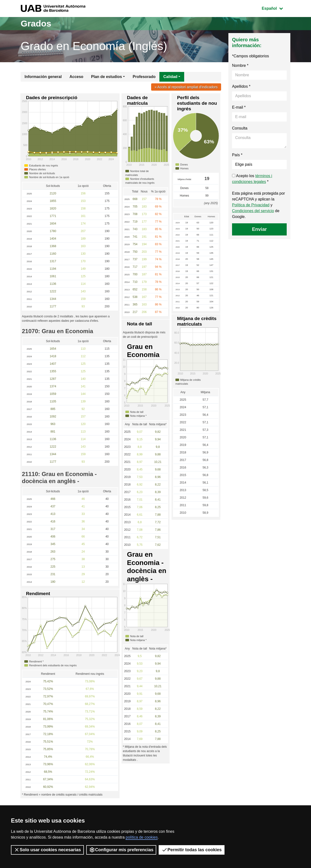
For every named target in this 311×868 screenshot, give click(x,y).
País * (237, 155)
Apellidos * (241, 86)
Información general (43, 77)
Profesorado (144, 77)
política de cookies (142, 837)
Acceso (76, 77)
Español (276, 8)
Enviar (259, 229)
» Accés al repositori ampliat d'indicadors (186, 87)
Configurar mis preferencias (121, 850)
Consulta (240, 128)
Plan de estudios (107, 77)
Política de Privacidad (251, 205)
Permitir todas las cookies (192, 850)
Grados (36, 23)
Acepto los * (252, 179)
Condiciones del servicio (253, 211)
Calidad (170, 77)
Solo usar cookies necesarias (47, 850)
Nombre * (240, 65)
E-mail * (239, 107)
